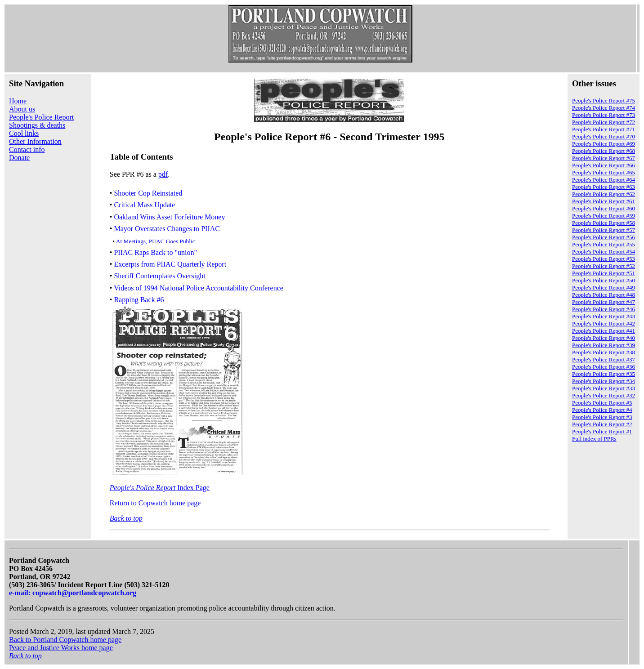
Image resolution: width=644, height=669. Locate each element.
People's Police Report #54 (604, 252)
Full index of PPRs (594, 439)
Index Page (160, 488)
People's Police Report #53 (604, 259)
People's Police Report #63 (604, 187)
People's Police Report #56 (604, 237)
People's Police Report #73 (604, 115)
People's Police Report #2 (602, 424)
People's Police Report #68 (604, 151)
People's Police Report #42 (604, 323)
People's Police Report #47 (604, 302)
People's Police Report (41, 117)
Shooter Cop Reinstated (148, 193)
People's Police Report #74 (604, 108)
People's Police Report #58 (604, 223)
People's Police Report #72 (604, 122)
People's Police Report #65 (604, 172)
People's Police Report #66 (604, 165)
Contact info (27, 149)
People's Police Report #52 (604, 266)
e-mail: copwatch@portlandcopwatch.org (73, 593)
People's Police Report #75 (604, 100)
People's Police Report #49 (604, 288)
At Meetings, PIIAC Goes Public (156, 241)
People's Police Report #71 (604, 129)
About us (22, 109)
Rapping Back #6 (139, 300)
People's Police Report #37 (604, 359)
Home (18, 101)
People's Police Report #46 (604, 309)
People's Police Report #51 (604, 273)
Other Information (35, 141)
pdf (163, 174)
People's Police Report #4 (602, 410)
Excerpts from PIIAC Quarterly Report (170, 264)
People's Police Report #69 (604, 144)
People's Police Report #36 (604, 367)
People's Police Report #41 (604, 331)
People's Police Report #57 (604, 230)
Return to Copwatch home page (155, 503)
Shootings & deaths (37, 125)
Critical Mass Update (144, 205)
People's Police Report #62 (604, 194)
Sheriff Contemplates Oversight (159, 276)
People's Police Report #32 (604, 395)
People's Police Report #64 (604, 180)
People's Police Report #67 (604, 158)
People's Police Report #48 (604, 295)
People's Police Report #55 (604, 244)
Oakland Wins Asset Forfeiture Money (169, 217)
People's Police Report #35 (604, 374)
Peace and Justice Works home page (61, 648)
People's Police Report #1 (602, 431)
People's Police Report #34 (604, 381)
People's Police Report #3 (602, 417)
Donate (19, 158)
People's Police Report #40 (604, 338)
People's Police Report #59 (604, 216)
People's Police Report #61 (604, 201)
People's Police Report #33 (604, 388)
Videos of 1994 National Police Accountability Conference (199, 288)
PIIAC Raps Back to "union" (155, 252)
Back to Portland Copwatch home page (65, 640)
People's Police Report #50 (604, 280)
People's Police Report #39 (604, 345)
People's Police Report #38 (604, 352)
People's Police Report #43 (604, 316)
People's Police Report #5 (602, 403)
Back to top (126, 518)
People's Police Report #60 (604, 208)
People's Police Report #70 (604, 136)
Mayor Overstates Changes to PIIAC (167, 229)
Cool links (24, 133)
